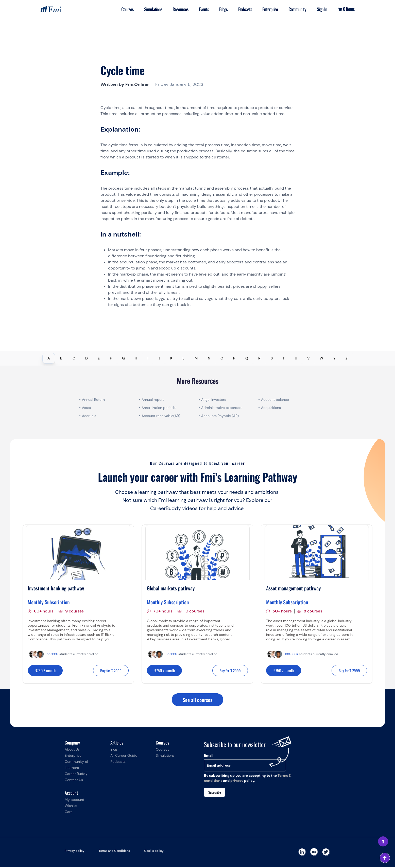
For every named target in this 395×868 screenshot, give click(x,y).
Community (296, 9)
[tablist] (197, 358)
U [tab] (296, 358)
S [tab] (272, 358)
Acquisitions (271, 408)
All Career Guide (124, 756)
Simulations (148, 9)
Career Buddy (76, 774)
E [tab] (99, 358)
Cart (68, 812)
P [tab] (234, 358)
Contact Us (74, 781)
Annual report (153, 400)
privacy (237, 781)
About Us (72, 750)
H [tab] (136, 358)
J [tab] (159, 358)
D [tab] (87, 358)
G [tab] (123, 358)
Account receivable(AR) (161, 416)
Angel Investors (214, 400)
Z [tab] (347, 358)
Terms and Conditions (114, 852)
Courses (122, 9)
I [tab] (148, 358)
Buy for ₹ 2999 (109, 671)
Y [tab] (334, 358)
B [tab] (61, 358)
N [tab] (209, 358)
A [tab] (49, 358)
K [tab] (171, 358)
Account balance (275, 400)
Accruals (89, 416)
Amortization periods (159, 408)
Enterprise (268, 9)
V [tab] (308, 358)
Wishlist (71, 806)
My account (74, 800)
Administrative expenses (221, 408)
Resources (176, 9)
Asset (87, 408)
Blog (114, 750)
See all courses (197, 700)
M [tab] (196, 358)
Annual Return (93, 400)
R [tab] (259, 358)
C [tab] (74, 358)
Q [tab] (247, 358)
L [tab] (183, 358)
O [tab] (222, 358)
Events (200, 9)
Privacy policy (75, 852)
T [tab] (284, 358)
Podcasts (243, 9)
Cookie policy (154, 852)
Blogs (220, 9)
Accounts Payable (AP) (220, 416)
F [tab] (111, 358)
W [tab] (321, 358)
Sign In (321, 9)
